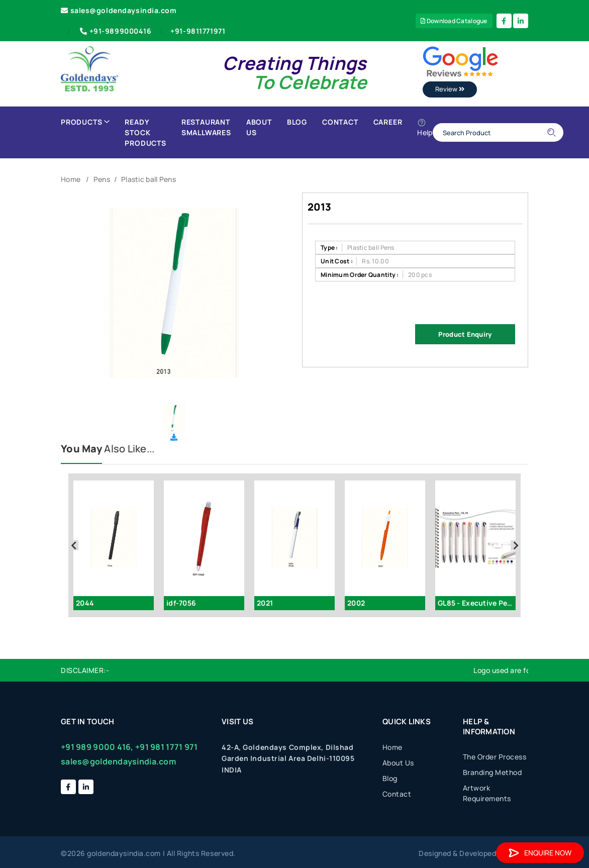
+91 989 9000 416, (97, 747)
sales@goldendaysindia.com (119, 10)
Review (450, 89)
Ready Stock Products (145, 132)
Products (85, 122)
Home (71, 179)
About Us (259, 127)
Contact (340, 122)
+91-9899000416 (115, 31)
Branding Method (493, 772)
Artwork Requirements (487, 793)
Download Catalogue (454, 21)
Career (388, 122)
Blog (297, 122)
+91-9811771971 (198, 31)
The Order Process (495, 757)
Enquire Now (540, 853)
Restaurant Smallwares (206, 127)
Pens (102, 179)
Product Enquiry (465, 334)
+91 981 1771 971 (166, 747)
